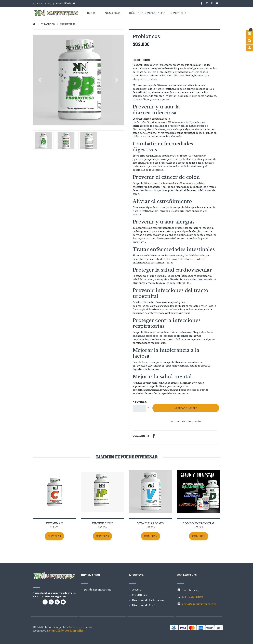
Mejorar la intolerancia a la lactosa (166, 353)
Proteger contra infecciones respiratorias (167, 323)
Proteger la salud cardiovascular (172, 270)
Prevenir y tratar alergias (164, 222)
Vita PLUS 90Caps (151, 524)
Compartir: (141, 436)
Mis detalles (139, 595)
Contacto (178, 13)
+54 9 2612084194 (65, 3)
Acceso (137, 590)
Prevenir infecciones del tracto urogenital (170, 293)
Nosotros (113, 13)
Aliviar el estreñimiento (163, 201)
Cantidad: (140, 402)
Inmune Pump (103, 524)
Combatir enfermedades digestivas (163, 147)
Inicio (92, 13)
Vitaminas (48, 24)
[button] (40, 80)
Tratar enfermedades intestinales (174, 249)
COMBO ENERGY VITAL (199, 524)
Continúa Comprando (186, 422)
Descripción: (142, 60)
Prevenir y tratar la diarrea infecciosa (156, 110)
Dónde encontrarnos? (147, 13)
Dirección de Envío (144, 606)
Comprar (54, 536)
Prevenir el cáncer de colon (166, 177)
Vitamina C (54, 524)
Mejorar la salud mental (163, 377)
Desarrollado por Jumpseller (65, 631)
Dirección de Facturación (148, 600)
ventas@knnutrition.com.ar (199, 604)
